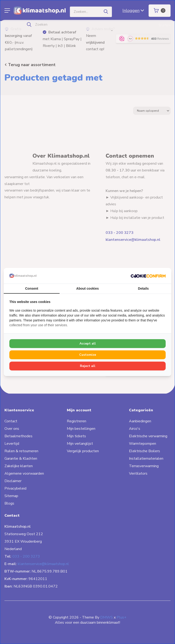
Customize (88, 355)
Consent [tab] (32, 288)
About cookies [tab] (87, 288)
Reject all (88, 366)
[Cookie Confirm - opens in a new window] (148, 276)
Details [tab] (143, 288)
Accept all (88, 343)
